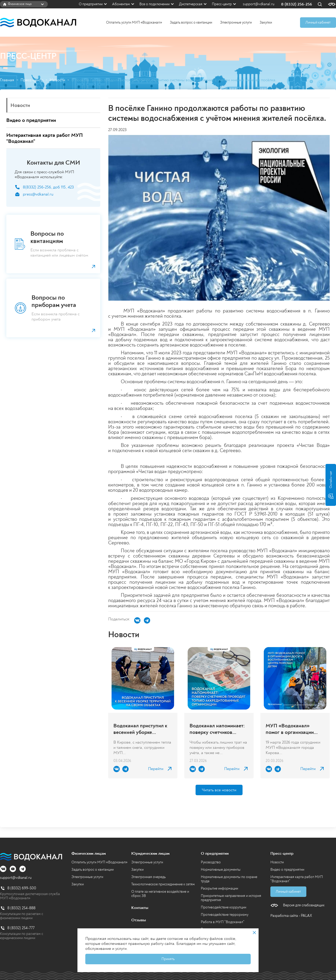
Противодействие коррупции (224, 907)
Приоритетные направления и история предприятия (231, 898)
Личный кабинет (318, 22)
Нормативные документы (221, 870)
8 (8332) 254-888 (21, 908)
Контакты (140, 908)
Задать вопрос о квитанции (191, 22)
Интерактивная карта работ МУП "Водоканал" (297, 879)
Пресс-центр (222, 4)
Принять (168, 959)
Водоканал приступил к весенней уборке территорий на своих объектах (140, 729)
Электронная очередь (148, 877)
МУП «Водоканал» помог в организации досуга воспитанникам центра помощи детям (291, 729)
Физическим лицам (89, 853)
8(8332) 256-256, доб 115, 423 (48, 187)
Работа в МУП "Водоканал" (223, 922)
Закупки (266, 22)
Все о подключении (154, 4)
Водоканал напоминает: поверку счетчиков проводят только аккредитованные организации (217, 729)
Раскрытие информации (219, 888)
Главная (7, 80)
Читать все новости (219, 790)
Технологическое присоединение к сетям (163, 884)
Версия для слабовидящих (304, 905)
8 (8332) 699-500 (22, 888)
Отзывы (139, 920)
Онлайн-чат (331, 485)
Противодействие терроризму (225, 915)
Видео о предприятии (287, 870)
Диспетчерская (191, 4)
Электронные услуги (236, 22)
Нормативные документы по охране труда (229, 879)
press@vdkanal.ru (38, 194)
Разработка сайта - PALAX (291, 916)
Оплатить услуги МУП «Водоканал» (134, 22)
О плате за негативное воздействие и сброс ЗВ (160, 894)
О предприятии (91, 4)
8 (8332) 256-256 (297, 4)
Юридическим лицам (150, 853)
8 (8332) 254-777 (21, 928)
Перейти (156, 769)
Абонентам (121, 4)
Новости (57, 80)
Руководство (211, 862)
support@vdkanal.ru (259, 4)
